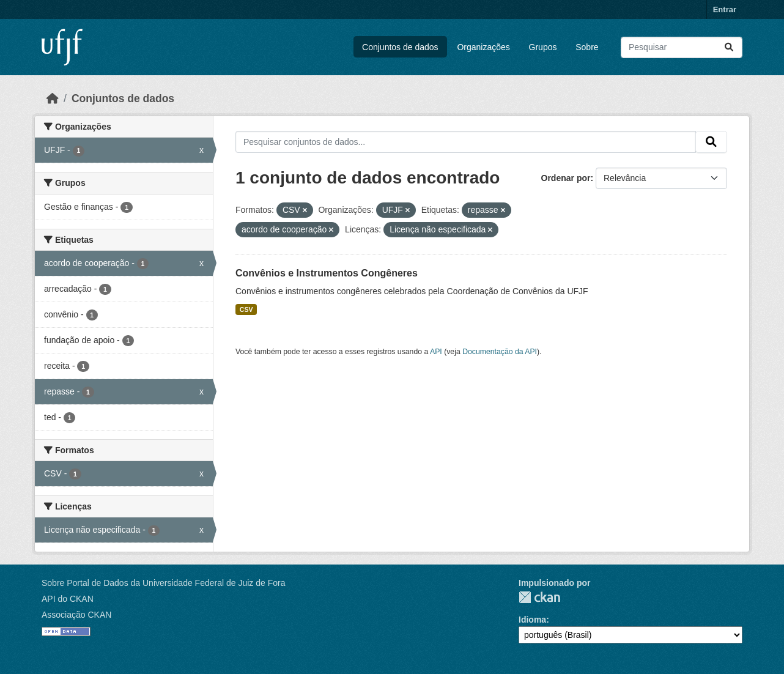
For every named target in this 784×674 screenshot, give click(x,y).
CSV (246, 309)
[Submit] (729, 47)
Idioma (532, 620)
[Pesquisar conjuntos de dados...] (682, 47)
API (436, 352)
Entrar (725, 9)
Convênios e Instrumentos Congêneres (327, 273)
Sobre (587, 47)
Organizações (483, 47)
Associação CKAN (76, 615)
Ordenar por (566, 178)
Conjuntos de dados (400, 47)
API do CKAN (68, 599)
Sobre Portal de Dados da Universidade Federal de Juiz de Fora (163, 583)
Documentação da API (500, 352)
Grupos (543, 47)
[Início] (53, 98)
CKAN (539, 597)
